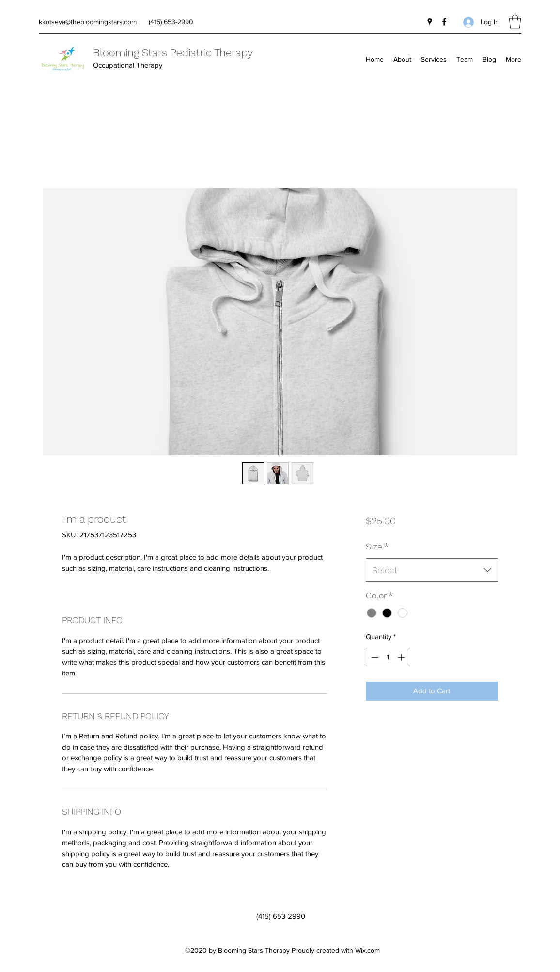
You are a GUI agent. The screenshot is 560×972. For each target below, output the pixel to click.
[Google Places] (430, 22)
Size (377, 546)
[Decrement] (374, 657)
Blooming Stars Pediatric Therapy (173, 53)
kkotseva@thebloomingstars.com (88, 22)
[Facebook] (444, 22)
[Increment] (402, 657)
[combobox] (432, 570)
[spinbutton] (388, 657)
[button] (515, 22)
